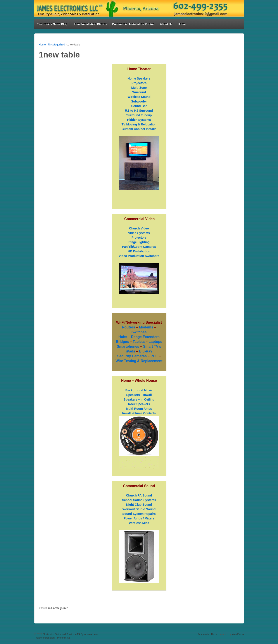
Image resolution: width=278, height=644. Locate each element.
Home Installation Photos (90, 24)
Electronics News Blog (52, 24)
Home (182, 24)
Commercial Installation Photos (133, 24)
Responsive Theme (208, 634)
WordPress (238, 634)
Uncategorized (56, 45)
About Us (166, 24)
